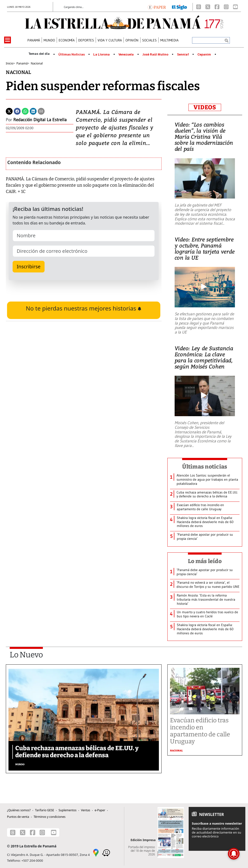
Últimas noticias (205, 467)
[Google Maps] (96, 852)
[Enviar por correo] (41, 111)
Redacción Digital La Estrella (40, 120)
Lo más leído (205, 561)
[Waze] (106, 852)
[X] (208, 7)
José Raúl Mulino (155, 55)
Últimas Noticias (72, 55)
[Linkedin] (33, 111)
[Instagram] (226, 7)
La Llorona (101, 55)
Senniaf (183, 55)
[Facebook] (217, 7)
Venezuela (126, 55)
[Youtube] (235, 7)
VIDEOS (205, 107)
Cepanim (204, 55)
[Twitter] (9, 111)
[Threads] (199, 7)
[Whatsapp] (25, 111)
